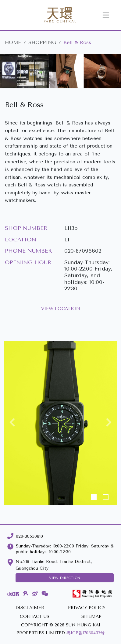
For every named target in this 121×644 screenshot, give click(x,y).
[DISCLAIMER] (30, 608)
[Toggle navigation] (106, 15)
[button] (12, 423)
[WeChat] (45, 594)
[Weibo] (35, 594)
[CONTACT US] (35, 617)
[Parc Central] (53, 15)
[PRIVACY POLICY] (87, 608)
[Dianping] (26, 594)
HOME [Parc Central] (13, 42)
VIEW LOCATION (61, 309)
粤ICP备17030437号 (85, 633)
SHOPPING (42, 42)
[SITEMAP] (91, 617)
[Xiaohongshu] (13, 594)
